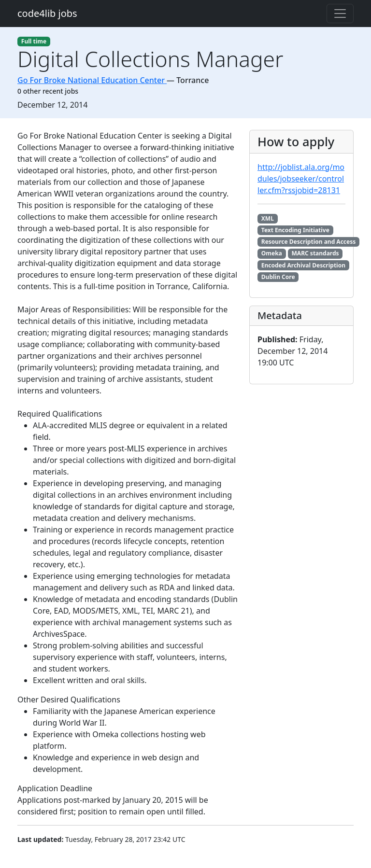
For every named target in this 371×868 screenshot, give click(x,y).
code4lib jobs (47, 13)
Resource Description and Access (308, 242)
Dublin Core (278, 277)
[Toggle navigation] (340, 14)
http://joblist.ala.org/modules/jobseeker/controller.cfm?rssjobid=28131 (301, 179)
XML (268, 218)
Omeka (272, 253)
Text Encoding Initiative (295, 230)
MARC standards (315, 253)
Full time (34, 41)
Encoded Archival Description (303, 265)
